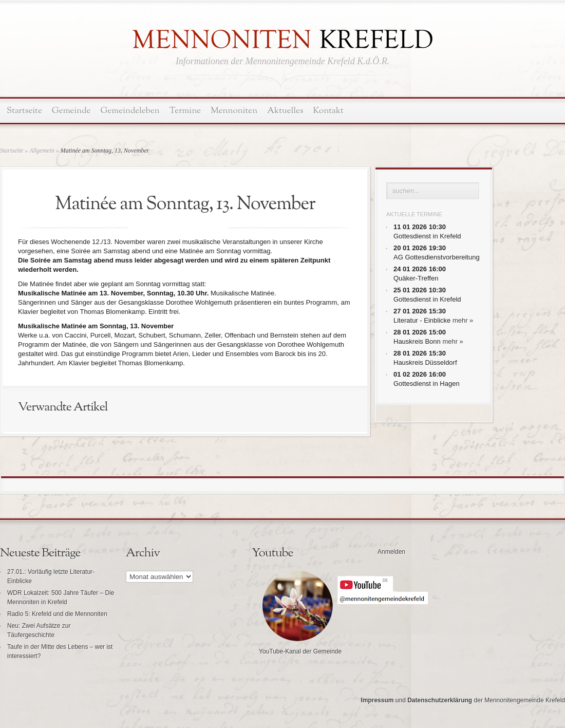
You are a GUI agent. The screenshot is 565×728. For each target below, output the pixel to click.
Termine (185, 111)
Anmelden (391, 552)
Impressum (377, 700)
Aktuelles (285, 111)
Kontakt (328, 111)
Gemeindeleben (130, 111)
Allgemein (42, 151)
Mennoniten (234, 111)
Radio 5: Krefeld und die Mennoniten (57, 614)
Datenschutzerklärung (440, 700)
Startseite (24, 111)
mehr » (463, 320)
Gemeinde (71, 111)
